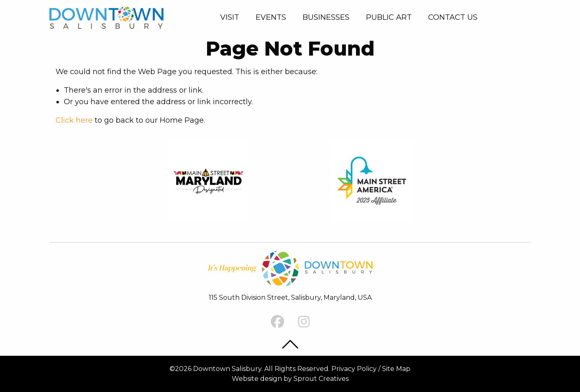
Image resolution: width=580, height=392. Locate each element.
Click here (74, 120)
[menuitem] (231, 17)
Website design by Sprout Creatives (290, 379)
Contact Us (453, 17)
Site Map (396, 369)
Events (271, 17)
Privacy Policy (354, 369)
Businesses (326, 17)
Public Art (389, 17)
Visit (230, 17)
